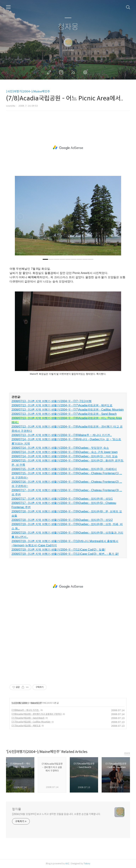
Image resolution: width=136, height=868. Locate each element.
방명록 (62, 72)
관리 (86, 72)
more (127, 753)
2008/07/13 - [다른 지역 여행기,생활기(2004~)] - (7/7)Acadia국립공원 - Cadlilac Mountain (68, 410)
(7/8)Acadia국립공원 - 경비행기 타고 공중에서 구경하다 (37, 714)
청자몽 (68, 27)
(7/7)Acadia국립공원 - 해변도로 (26, 726)
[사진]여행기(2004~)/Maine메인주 (28, 91)
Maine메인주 (36, 703)
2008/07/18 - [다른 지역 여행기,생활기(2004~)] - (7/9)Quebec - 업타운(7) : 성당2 (62, 520)
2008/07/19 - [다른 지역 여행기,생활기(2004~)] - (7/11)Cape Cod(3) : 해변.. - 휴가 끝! (65, 554)
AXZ (67, 863)
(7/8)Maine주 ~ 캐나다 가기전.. (25, 710)
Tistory (87, 863)
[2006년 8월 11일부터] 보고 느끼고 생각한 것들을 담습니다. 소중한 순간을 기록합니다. (56, 814)
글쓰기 (50, 72)
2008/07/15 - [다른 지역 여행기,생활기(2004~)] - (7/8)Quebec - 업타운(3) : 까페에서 (64, 469)
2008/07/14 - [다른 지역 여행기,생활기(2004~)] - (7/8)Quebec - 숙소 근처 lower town (65, 452)
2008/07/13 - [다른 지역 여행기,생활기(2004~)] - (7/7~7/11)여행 (52, 401)
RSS (74, 72)
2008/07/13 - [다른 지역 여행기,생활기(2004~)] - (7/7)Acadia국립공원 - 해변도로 (62, 405)
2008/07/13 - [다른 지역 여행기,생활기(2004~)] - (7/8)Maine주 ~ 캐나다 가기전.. (62, 435)
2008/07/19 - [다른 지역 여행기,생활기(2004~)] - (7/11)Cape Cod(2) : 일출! (58, 550)
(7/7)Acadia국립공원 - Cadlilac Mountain (31, 722)
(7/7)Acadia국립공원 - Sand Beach (28, 718)
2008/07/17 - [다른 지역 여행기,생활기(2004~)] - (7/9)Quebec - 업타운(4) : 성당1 (62, 499)
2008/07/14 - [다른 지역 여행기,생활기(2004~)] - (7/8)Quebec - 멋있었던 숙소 (60, 448)
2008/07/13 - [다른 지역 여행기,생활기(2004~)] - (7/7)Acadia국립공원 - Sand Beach (64, 414)
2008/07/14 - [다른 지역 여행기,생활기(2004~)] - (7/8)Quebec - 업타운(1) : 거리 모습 (65, 456)
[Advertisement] (68, 148)
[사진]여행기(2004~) (20, 703)
